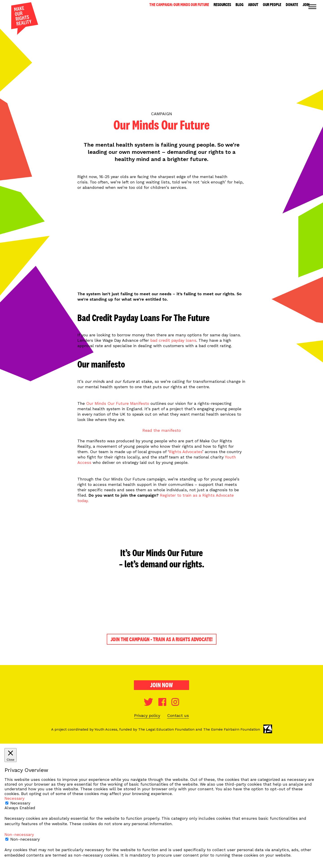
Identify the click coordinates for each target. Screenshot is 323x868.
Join (306, 5)
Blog (240, 5)
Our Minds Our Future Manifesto (118, 403)
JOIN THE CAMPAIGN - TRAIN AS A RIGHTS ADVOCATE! (162, 639)
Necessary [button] (14, 798)
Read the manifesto (162, 430)
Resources (222, 5)
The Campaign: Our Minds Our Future (179, 5)
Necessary (20, 803)
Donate (292, 5)
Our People (272, 5)
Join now (161, 685)
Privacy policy (147, 715)
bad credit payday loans (173, 340)
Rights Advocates (186, 452)
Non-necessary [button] (19, 834)
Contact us (178, 715)
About (253, 5)
